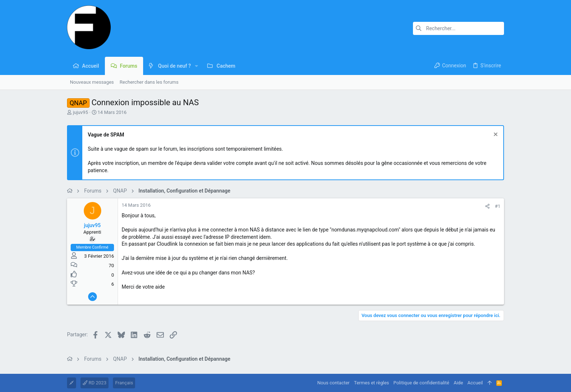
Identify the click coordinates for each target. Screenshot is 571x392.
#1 (498, 206)
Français (124, 383)
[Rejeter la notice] (495, 135)
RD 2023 (94, 383)
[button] (196, 66)
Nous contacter (333, 383)
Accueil (475, 383)
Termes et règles (371, 383)
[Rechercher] (458, 28)
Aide (458, 383)
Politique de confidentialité (421, 383)
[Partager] (487, 206)
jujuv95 (80, 112)
